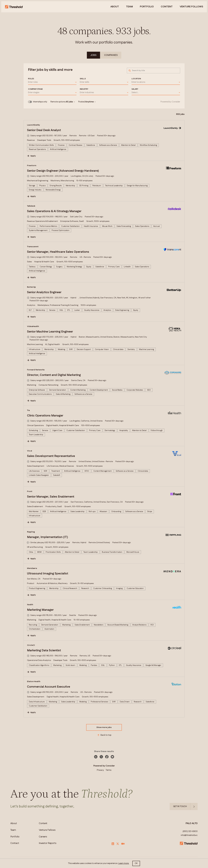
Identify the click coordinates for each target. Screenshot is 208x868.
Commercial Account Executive (49, 687)
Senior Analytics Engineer (44, 292)
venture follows (191, 7)
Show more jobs (104, 727)
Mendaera (32, 568)
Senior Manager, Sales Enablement (51, 497)
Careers (43, 837)
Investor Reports (48, 843)
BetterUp (31, 287)
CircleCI (31, 645)
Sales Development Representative (51, 456)
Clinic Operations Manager (45, 416)
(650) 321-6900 (190, 831)
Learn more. (124, 863)
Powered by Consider (170, 102)
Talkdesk (31, 206)
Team (129, 7)
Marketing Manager (40, 610)
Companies (111, 55)
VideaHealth (33, 326)
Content (167, 7)
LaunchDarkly (34, 125)
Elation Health (34, 682)
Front (30, 491)
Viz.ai (30, 451)
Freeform (32, 166)
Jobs (93, 55)
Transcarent (33, 247)
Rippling (31, 532)
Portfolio (147, 7)
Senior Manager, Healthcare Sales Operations (58, 252)
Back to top (104, 735)
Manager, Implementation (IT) (48, 537)
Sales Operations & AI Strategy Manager (54, 211)
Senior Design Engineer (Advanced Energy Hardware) (63, 171)
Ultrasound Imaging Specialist (48, 574)
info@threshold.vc (189, 835)
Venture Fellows (47, 830)
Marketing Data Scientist (44, 650)
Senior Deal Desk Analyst (44, 130)
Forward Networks (36, 370)
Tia (28, 410)
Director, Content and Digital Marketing (54, 375)
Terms (108, 770)
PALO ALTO (192, 823)
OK (136, 863)
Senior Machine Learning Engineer (50, 332)
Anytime (90, 102)
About (115, 7)
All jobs (70, 102)
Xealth (30, 605)
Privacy (100, 770)
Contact (15, 843)
